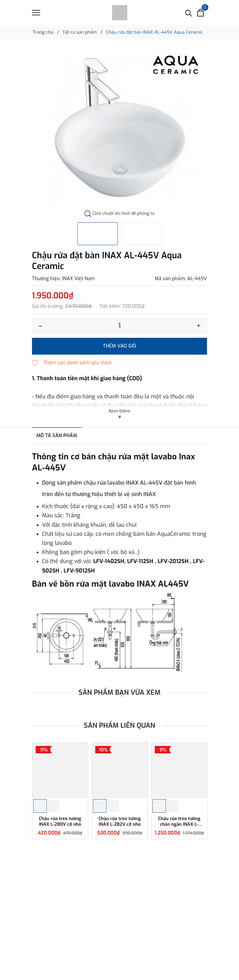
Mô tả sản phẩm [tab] (57, 436)
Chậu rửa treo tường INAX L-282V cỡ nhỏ (120, 822)
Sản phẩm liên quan (119, 726)
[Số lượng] (119, 326)
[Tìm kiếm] (189, 13)
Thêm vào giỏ (120, 346)
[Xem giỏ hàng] (200, 13)
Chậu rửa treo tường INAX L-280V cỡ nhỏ (60, 822)
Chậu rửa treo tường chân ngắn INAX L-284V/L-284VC (179, 822)
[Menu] (36, 13)
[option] (119, 127)
